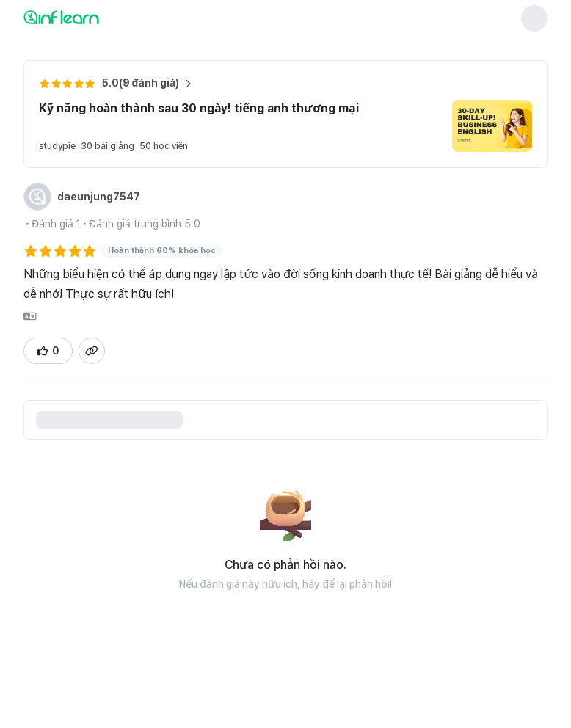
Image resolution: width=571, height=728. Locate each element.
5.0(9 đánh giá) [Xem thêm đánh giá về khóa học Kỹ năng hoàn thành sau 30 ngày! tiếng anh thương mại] (147, 83)
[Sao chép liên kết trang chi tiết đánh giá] (92, 351)
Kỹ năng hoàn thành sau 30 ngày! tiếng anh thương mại (199, 108)
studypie (57, 146)
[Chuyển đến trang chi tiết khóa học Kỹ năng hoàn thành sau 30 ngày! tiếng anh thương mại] (492, 126)
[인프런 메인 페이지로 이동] (97, 17)
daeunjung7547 (99, 197)
